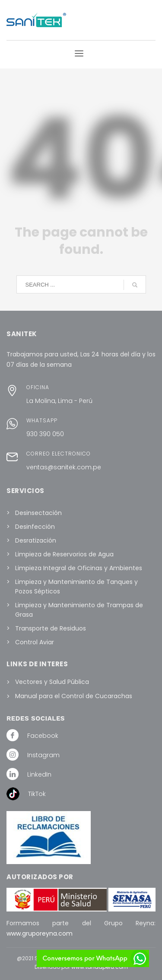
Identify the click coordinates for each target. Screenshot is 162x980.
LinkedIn (39, 774)
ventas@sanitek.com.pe (64, 467)
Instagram (43, 755)
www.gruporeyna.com (40, 933)
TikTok (37, 794)
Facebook (43, 736)
